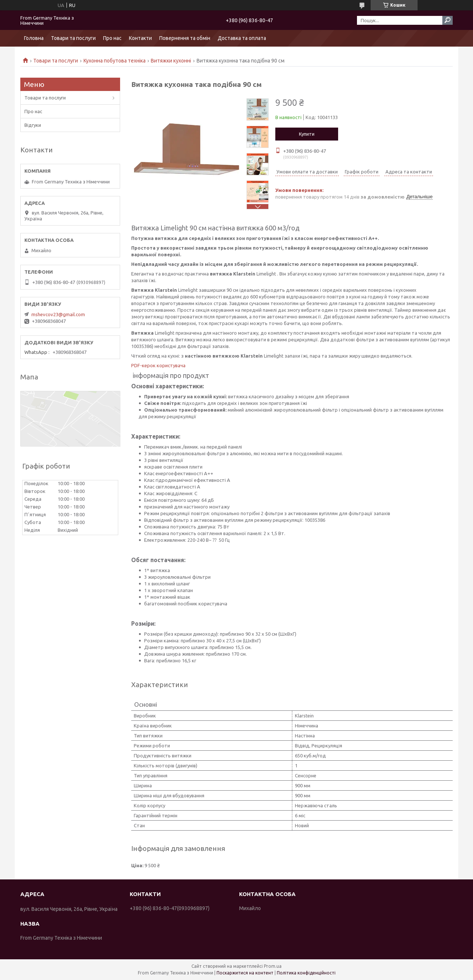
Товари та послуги (73, 38)
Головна (34, 38)
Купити (307, 134)
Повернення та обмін (185, 38)
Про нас (112, 38)
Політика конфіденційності (306, 973)
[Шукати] (448, 20)
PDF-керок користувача (158, 365)
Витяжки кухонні (171, 61)
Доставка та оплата (242, 38)
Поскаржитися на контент (245, 973)
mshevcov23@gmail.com (58, 314)
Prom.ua (273, 966)
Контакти (140, 38)
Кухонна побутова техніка (115, 61)
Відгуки (33, 125)
